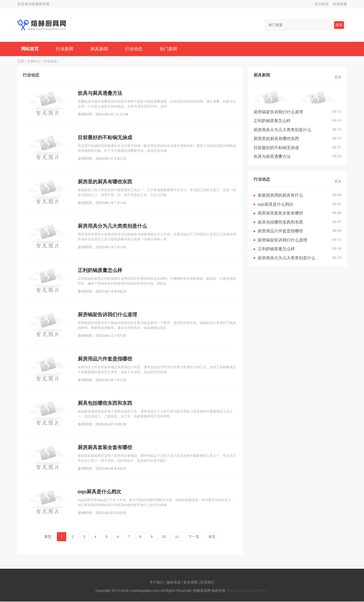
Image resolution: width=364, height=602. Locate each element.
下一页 (194, 537)
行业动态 (135, 49)
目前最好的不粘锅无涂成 (276, 148)
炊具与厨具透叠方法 (272, 157)
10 (164, 537)
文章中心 (34, 62)
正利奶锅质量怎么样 (272, 121)
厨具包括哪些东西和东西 (280, 223)
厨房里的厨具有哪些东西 (276, 139)
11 (177, 537)
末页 (212, 537)
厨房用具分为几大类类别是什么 (282, 130)
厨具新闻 (100, 49)
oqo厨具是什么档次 (276, 205)
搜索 (339, 25)
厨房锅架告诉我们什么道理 (278, 112)
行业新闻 (65, 49)
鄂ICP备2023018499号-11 (248, 591)
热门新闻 (170, 49)
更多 (338, 78)
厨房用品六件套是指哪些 (280, 231)
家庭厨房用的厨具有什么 (280, 196)
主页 (21, 62)
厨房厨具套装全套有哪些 (280, 214)
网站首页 (30, 49)
